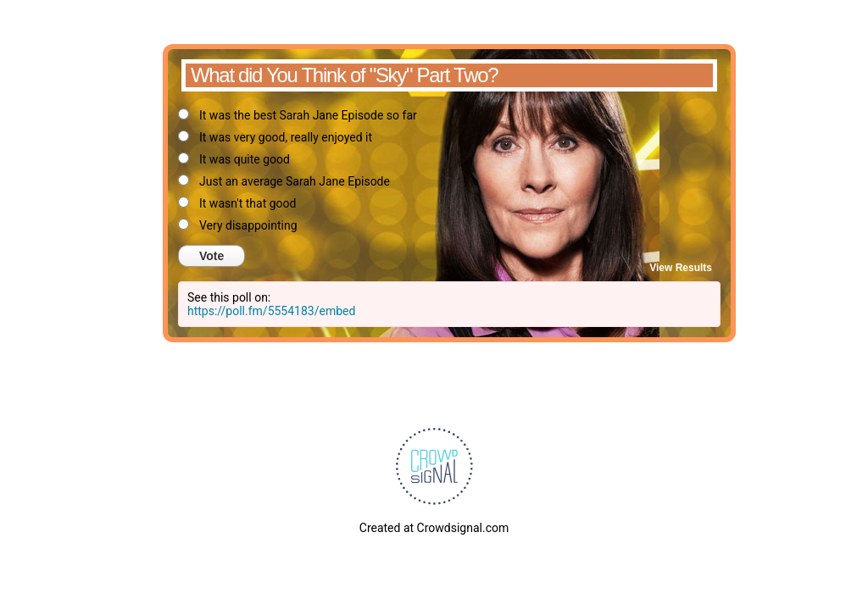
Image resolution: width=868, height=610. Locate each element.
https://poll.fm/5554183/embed (271, 311)
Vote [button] (211, 256)
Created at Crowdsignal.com (434, 528)
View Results (681, 267)
